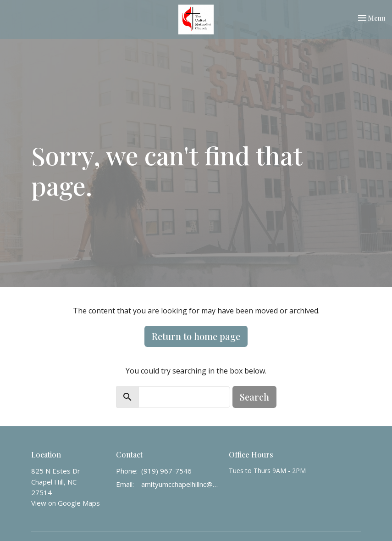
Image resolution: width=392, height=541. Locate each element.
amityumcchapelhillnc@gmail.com (181, 484)
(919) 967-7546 (166, 471)
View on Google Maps (66, 503)
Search (254, 397)
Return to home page (196, 336)
